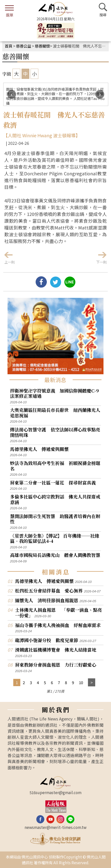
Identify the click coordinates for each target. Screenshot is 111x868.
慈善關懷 (42, 46)
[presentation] (12, 94)
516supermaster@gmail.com (55, 792)
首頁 (9, 46)
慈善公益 (24, 46)
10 (81, 682)
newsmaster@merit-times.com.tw (55, 827)
